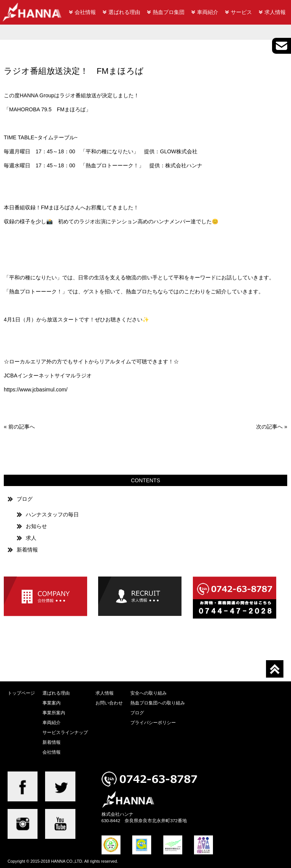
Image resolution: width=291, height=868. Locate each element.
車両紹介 (208, 12)
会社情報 (85, 12)
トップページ (21, 693)
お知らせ (36, 526)
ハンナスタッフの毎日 (52, 514)
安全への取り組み (149, 693)
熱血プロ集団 (169, 12)
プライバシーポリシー (153, 722)
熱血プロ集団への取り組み (158, 703)
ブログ (25, 499)
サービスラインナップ (65, 732)
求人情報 (275, 12)
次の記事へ (269, 427)
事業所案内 (54, 713)
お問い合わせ (109, 703)
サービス (241, 12)
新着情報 (27, 550)
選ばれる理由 (124, 12)
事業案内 (52, 703)
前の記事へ (22, 427)
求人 (31, 538)
